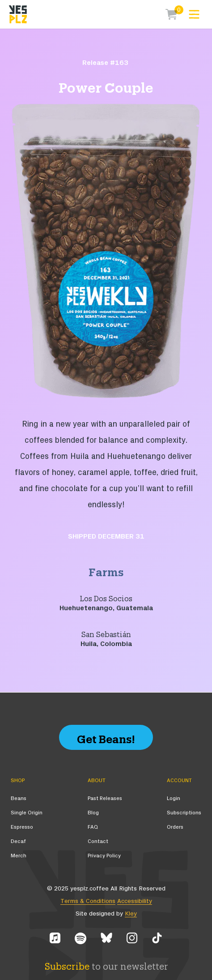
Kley (131, 914)
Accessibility (135, 901)
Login (174, 798)
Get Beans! (106, 737)
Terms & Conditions (88, 901)
